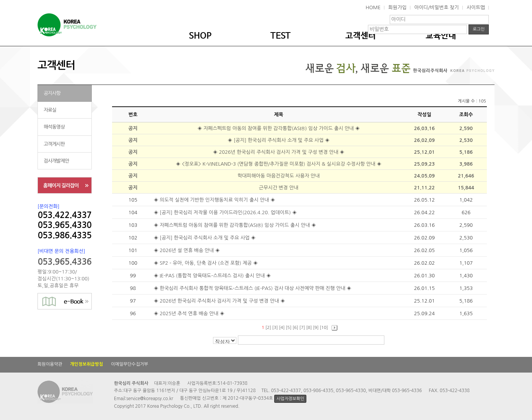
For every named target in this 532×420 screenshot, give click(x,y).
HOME (373, 7)
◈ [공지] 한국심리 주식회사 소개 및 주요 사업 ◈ (279, 140)
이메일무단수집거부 (129, 364)
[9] (316, 328)
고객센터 (361, 36)
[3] (275, 328)
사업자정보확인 (290, 399)
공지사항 (52, 93)
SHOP (200, 36)
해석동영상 (54, 127)
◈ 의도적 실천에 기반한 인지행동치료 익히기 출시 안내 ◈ (215, 200)
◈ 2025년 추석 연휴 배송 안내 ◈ (190, 313)
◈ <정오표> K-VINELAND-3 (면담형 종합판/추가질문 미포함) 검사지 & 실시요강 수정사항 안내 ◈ (279, 164)
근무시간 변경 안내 (279, 188)
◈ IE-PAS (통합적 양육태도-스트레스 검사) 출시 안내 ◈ (213, 276)
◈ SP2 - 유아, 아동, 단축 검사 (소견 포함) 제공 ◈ (207, 263)
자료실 (50, 110)
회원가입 (397, 7)
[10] (324, 328)
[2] (268, 328)
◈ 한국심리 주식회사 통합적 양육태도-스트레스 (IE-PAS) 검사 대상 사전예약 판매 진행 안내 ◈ (253, 288)
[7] (302, 328)
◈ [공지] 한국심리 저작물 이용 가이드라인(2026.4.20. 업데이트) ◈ (226, 212)
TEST (281, 36)
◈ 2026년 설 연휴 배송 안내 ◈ (187, 250)
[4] (282, 328)
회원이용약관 (50, 364)
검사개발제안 (56, 161)
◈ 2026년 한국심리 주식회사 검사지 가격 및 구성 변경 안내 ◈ (279, 152)
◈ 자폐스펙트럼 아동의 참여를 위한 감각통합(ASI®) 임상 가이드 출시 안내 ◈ (278, 128)
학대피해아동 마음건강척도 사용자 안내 (279, 176)
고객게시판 (54, 144)
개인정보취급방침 (87, 364)
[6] (295, 328)
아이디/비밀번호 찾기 (437, 7)
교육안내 (441, 36)
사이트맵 (476, 7)
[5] (289, 328)
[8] (309, 328)
